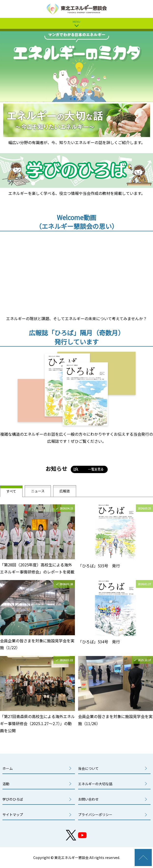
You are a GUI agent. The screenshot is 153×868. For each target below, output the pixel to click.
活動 (6, 784)
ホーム (8, 768)
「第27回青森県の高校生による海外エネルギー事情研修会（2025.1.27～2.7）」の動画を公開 (37, 723)
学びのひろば (13, 799)
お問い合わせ (88, 799)
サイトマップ (13, 815)
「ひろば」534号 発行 (99, 642)
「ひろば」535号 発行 (99, 566)
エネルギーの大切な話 (95, 784)
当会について (88, 768)
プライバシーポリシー (95, 815)
